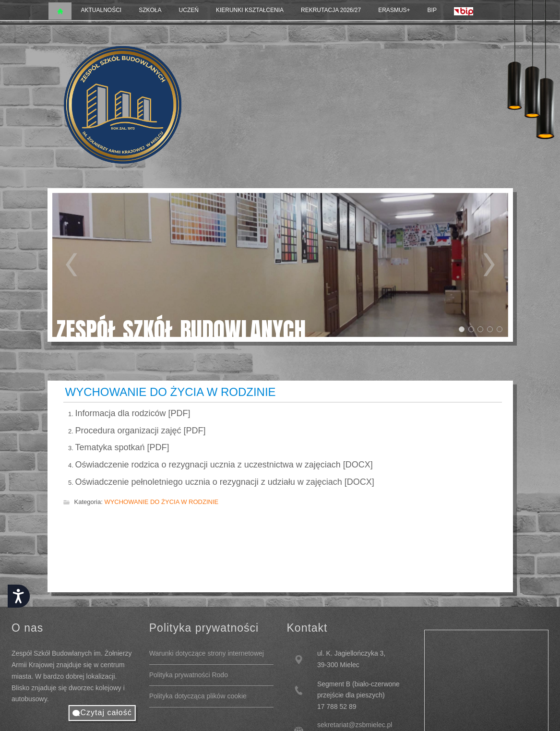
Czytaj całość (106, 713)
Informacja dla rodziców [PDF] (133, 413)
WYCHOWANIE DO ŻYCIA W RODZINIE (171, 392)
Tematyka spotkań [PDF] (122, 447)
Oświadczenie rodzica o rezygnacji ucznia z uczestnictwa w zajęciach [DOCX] (224, 465)
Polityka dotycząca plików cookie (198, 696)
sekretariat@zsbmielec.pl (355, 725)
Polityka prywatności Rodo (189, 675)
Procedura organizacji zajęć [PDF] (141, 431)
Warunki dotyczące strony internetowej (207, 653)
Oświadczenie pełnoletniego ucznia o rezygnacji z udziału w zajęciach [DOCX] (225, 482)
